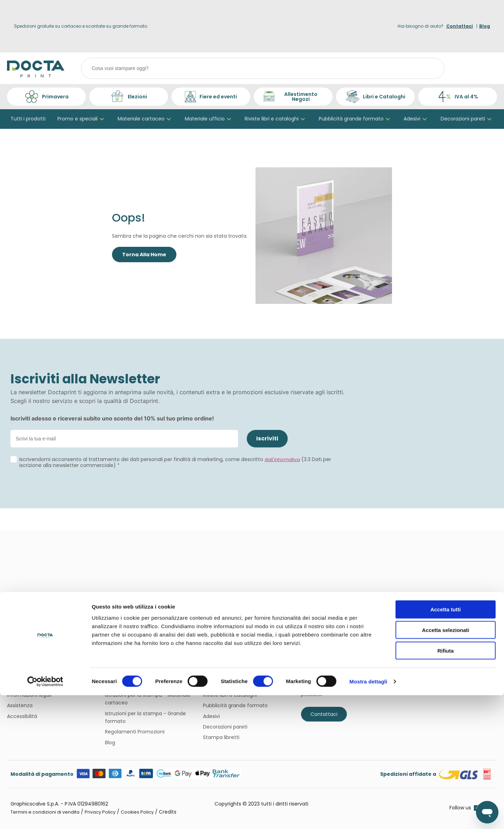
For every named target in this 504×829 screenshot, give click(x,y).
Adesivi (416, 119)
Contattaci (324, 714)
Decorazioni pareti (467, 119)
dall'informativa (284, 460)
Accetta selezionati (445, 764)
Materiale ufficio (209, 119)
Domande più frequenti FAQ (139, 663)
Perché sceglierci (28, 684)
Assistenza (20, 705)
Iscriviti (267, 438)
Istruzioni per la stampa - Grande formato (145, 717)
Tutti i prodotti (28, 119)
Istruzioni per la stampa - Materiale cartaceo (148, 699)
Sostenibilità (22, 674)
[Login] (469, 68)
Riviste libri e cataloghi (276, 119)
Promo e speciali (82, 119)
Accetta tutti (446, 743)
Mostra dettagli (368, 815)
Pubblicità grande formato (355, 119)
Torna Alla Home (144, 255)
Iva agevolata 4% (126, 684)
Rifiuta (446, 784)
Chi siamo (19, 663)
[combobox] (263, 68)
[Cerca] (431, 69)
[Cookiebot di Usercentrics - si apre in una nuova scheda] (45, 815)
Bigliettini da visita (225, 663)
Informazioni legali (29, 695)
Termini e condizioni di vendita (142, 674)
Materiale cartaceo (145, 119)
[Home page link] (36, 68)
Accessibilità (22, 716)
